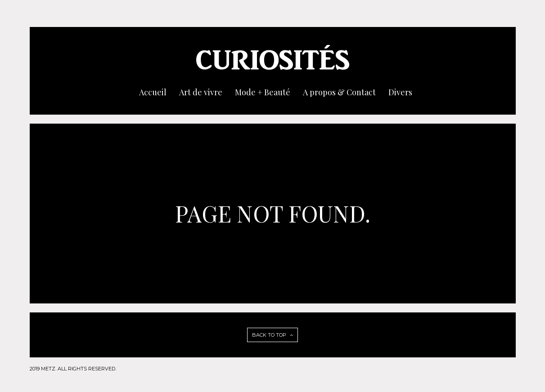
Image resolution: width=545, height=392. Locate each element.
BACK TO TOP (272, 335)
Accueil (153, 92)
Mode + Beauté (263, 92)
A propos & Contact (339, 92)
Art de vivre (201, 92)
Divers (400, 92)
